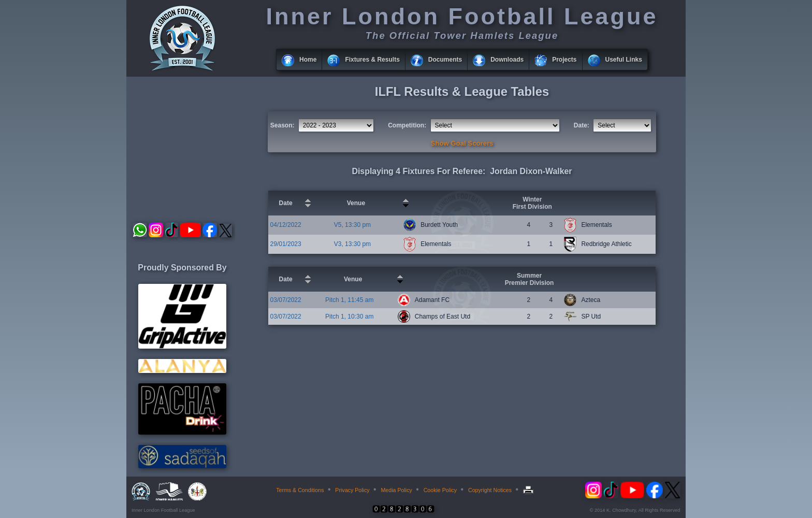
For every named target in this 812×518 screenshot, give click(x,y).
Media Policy (396, 490)
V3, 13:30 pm (352, 244)
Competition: (407, 125)
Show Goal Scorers (462, 143)
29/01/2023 (286, 244)
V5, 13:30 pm (352, 225)
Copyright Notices (490, 490)
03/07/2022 (286, 300)
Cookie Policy (440, 490)
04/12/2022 (286, 225)
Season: (282, 125)
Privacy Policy (352, 490)
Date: (582, 125)
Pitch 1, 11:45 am (349, 300)
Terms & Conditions (300, 490)
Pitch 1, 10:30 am (349, 316)
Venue (356, 203)
